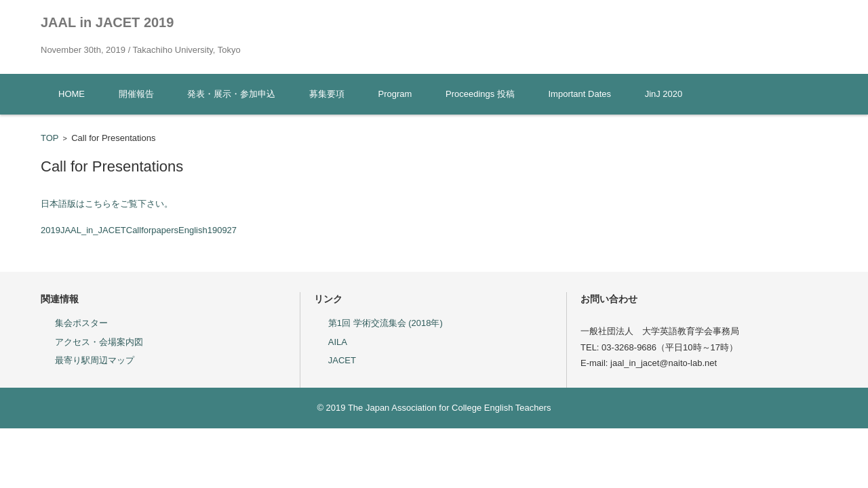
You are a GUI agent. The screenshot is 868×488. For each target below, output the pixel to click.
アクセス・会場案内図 (99, 342)
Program (395, 94)
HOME (72, 94)
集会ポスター (81, 323)
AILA (338, 342)
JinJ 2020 (664, 94)
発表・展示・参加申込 (231, 94)
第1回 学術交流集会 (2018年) (386, 323)
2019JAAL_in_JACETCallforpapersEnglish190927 (139, 230)
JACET (342, 360)
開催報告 (136, 94)
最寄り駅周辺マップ (95, 360)
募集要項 (327, 94)
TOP (50, 138)
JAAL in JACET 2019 (107, 22)
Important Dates (580, 94)
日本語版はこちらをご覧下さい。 (107, 204)
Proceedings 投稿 (480, 94)
